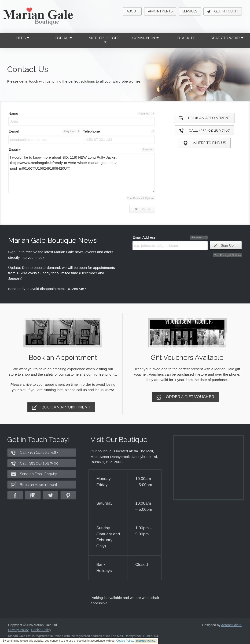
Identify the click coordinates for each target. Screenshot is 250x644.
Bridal (64, 38)
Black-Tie (186, 38)
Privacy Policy (18, 630)
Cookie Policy (125, 641)
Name (13, 113)
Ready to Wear (227, 38)
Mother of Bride (105, 39)
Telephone (92, 131)
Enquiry (15, 149)
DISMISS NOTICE (146, 641)
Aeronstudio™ (232, 625)
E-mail (14, 131)
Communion (145, 38)
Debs (23, 38)
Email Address (144, 237)
